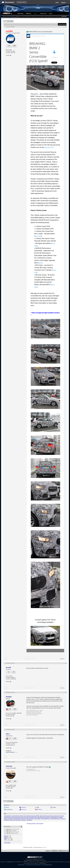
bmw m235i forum (45, 819)
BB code (6, 836)
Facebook (24, 807)
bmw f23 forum (54, 817)
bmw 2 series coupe (45, 816)
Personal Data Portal (47, 865)
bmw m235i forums (55, 819)
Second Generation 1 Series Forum (29, 16)
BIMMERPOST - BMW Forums (59, 851)
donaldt (8, 667)
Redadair (9, 697)
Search (51, 13)
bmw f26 (15, 819)
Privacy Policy (21, 865)
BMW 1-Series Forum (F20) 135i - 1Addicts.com (12, 16)
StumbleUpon (9, 809)
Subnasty (9, 766)
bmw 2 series (23, 816)
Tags (5, 814)
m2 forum (24, 820)
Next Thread (40, 823)
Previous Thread (31, 823)
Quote (62, 659)
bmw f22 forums (41, 817)
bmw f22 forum (33, 817)
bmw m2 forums (30, 819)
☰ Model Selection (22, 2)
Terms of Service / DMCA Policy (33, 865)
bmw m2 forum (22, 819)
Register (64, 3)
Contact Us (48, 851)
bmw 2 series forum (55, 816)
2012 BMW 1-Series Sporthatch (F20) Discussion (49, 16)
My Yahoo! (39, 809)
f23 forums (18, 820)
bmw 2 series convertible (33, 816)
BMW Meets (29, 13)
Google (54, 807)
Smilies (6, 837)
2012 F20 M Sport (10, 752)
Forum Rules (7, 843)
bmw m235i (37, 819)
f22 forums (7, 820)
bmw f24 (10, 819)
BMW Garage (21, 13)
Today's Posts (43, 13)
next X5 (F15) (49, 147)
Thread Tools (62, 24)
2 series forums (16, 816)
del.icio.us (24, 809)
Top (67, 851)
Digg (38, 807)
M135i (41, 263)
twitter (7, 807)
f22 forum (63, 819)
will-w (8, 734)
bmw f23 (48, 817)
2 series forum (8, 816)
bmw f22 (26, 817)
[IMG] (5, 839)
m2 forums (29, 820)
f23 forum (12, 820)
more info (38, 236)
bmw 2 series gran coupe (18, 817)
